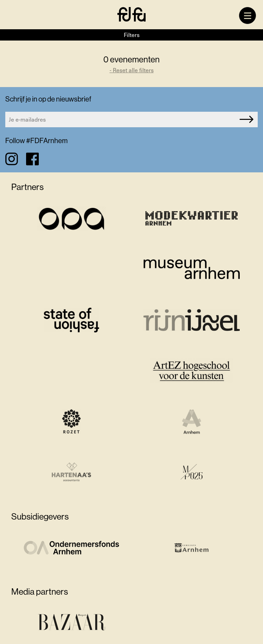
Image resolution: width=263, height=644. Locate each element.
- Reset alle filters (132, 70)
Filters (132, 35)
